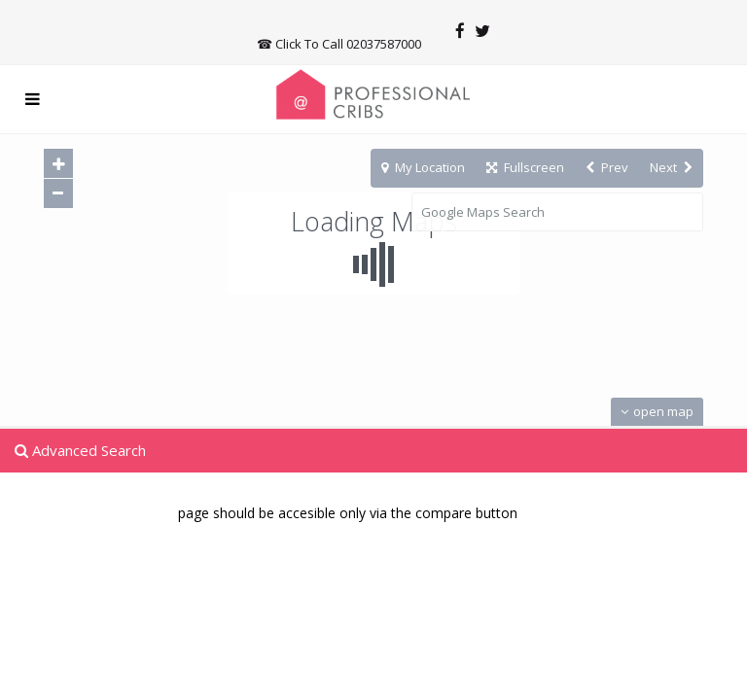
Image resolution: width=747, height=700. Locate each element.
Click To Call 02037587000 (348, 44)
